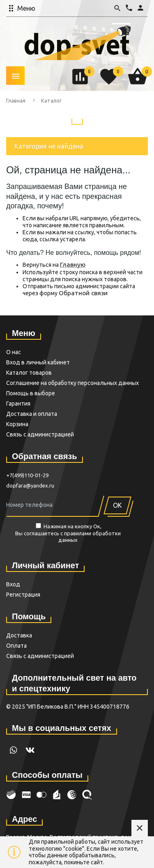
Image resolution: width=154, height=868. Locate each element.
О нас (14, 352)
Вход (13, 584)
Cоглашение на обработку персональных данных (72, 383)
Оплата (16, 646)
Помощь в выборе (31, 393)
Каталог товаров (29, 373)
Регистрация (23, 595)
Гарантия (18, 404)
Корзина (17, 424)
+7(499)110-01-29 (27, 475)
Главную (73, 265)
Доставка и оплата (32, 414)
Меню (26, 8)
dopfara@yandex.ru (30, 485)
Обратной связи (83, 293)
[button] (42, 8)
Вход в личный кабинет (38, 362)
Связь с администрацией (40, 434)
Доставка (19, 635)
